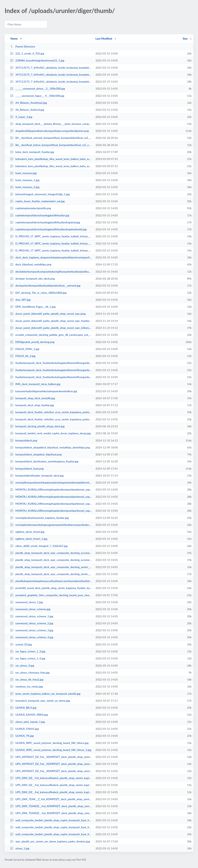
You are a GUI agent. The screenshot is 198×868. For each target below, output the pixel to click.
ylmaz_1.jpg (20, 848)
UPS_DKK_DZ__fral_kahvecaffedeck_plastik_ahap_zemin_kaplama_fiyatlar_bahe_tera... (51, 778)
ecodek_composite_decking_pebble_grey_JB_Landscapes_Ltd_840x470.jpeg (51, 335)
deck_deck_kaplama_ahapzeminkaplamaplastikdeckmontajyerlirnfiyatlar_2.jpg (51, 257)
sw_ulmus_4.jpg (22, 665)
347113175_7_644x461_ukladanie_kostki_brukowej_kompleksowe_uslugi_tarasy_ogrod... (51, 68)
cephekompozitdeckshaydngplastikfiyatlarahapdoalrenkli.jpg (48, 229)
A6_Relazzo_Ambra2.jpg (27, 110)
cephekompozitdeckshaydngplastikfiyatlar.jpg (40, 215)
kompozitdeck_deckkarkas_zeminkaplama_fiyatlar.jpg (44, 461)
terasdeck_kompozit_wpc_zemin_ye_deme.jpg (40, 701)
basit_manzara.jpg (23, 173)
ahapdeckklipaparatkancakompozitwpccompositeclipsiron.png (49, 131)
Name (14, 38)
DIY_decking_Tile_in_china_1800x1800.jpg (38, 293)
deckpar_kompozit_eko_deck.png (32, 279)
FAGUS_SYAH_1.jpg (25, 349)
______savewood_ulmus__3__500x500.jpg (37, 89)
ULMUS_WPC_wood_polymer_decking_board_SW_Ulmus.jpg (49, 743)
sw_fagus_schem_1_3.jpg (28, 651)
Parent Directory (23, 46)
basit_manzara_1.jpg (25, 180)
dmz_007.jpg (20, 300)
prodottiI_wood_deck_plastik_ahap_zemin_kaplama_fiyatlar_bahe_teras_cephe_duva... (51, 588)
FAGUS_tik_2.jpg (23, 356)
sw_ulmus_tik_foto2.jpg (27, 679)
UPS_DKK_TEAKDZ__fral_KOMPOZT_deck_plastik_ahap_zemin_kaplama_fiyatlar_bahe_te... (51, 806)
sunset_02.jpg (21, 644)
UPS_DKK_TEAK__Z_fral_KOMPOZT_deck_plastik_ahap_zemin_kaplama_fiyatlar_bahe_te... (51, 799)
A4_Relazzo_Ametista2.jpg (28, 103)
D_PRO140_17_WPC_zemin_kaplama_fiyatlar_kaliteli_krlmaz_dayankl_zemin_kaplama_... (51, 236)
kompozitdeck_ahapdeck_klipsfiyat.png (36, 454)
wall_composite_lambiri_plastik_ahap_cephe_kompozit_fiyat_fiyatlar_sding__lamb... (51, 820)
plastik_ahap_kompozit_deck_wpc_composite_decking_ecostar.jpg (51, 553)
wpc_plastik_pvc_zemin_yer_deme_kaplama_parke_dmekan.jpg (50, 841)
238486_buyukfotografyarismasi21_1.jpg (37, 60)
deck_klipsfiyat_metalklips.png (31, 264)
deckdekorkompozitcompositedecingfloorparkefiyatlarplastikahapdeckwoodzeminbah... (51, 272)
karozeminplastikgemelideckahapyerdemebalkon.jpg (44, 391)
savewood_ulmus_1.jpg (26, 602)
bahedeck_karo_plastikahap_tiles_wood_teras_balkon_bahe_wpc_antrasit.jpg (51, 159)
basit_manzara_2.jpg (25, 187)
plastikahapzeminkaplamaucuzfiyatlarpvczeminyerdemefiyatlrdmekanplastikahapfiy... (51, 581)
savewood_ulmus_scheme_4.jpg (32, 637)
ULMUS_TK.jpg (22, 736)
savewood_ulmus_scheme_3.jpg (32, 630)
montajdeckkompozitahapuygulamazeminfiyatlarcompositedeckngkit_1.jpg (51, 525)
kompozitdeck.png (24, 440)
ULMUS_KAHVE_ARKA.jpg (29, 715)
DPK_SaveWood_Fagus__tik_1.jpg (33, 307)
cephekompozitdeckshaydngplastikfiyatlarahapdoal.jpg (45, 222)
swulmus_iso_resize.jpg (26, 686)
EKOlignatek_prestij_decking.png (32, 342)
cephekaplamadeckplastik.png (30, 208)
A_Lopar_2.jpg (21, 117)
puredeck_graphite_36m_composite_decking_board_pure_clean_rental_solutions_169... (51, 595)
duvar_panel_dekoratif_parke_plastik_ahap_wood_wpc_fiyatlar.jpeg (51, 321)
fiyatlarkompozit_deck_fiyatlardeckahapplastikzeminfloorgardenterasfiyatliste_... (51, 363)
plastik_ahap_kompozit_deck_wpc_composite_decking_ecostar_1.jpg (51, 560)
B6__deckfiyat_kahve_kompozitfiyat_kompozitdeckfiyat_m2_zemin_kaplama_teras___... (51, 145)
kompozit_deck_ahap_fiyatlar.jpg (32, 405)
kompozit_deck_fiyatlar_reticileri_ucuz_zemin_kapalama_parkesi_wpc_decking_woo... (51, 412)
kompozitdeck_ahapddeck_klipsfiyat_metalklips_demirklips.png (50, 447)
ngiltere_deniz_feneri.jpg (27, 532)
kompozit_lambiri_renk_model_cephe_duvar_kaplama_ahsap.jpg (50, 433)
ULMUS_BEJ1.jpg (23, 708)
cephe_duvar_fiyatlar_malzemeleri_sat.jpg (37, 201)
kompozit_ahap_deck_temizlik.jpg (32, 398)
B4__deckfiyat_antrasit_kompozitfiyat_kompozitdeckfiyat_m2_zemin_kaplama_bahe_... (51, 138)
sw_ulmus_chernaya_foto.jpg (30, 672)
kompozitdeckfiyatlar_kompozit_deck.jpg (37, 475)
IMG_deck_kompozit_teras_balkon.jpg (35, 384)
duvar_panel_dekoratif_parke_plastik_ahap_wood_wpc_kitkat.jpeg (51, 328)
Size (185, 38)
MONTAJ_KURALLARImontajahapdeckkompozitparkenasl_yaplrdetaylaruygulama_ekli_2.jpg (51, 504)
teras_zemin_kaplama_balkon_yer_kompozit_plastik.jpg (45, 694)
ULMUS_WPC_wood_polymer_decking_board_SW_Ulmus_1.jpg (51, 750)
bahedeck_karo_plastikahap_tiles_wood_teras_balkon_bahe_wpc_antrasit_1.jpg (51, 166)
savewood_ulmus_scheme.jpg (30, 609)
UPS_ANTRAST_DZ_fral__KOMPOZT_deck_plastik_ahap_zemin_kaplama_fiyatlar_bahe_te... (51, 757)
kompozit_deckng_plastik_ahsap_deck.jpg (37, 426)
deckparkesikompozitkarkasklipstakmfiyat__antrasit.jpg (45, 285)
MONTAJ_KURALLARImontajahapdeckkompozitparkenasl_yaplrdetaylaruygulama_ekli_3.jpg (51, 511)
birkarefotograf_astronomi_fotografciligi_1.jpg (40, 194)
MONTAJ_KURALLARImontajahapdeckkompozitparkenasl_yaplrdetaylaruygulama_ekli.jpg (51, 489)
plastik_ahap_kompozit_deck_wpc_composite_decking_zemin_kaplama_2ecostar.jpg (51, 567)
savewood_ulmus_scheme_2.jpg (32, 623)
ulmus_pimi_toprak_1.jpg (27, 722)
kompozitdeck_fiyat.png (27, 469)
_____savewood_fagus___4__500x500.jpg (37, 96)
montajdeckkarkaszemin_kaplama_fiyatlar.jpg (39, 518)
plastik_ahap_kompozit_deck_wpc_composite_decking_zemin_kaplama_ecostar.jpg (51, 574)
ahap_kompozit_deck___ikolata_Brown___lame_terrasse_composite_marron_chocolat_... (51, 124)
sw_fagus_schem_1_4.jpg (28, 658)
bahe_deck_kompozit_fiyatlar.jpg (32, 152)
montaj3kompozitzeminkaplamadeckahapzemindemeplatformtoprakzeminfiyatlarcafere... (51, 482)
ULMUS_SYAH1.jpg (24, 729)
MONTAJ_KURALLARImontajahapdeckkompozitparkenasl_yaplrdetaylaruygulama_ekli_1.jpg (51, 497)
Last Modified (104, 38)
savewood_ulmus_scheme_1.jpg (32, 616)
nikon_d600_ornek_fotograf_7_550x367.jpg (39, 546)
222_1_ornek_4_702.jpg (27, 53)
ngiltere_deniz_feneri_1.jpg (29, 539)
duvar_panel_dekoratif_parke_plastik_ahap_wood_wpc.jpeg (48, 314)
